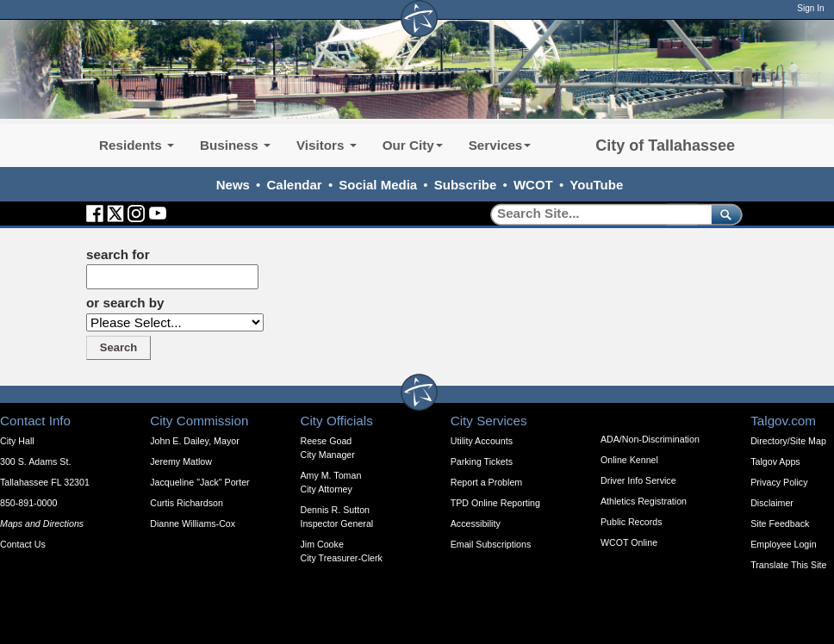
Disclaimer (772, 503)
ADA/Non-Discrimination (650, 439)
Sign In (810, 8)
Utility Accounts (482, 441)
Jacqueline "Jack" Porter (199, 482)
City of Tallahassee (665, 146)
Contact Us (23, 544)
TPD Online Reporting (495, 503)
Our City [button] (413, 145)
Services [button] (500, 145)
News (233, 185)
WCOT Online (629, 542)
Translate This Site (788, 565)
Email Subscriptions (491, 544)
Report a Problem (487, 482)
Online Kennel (629, 460)
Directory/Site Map (788, 441)
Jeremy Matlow (181, 461)
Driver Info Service (638, 480)
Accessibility (476, 523)
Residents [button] (137, 145)
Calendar (295, 185)
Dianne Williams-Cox (193, 523)
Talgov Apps (775, 461)
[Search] (595, 214)
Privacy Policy (779, 482)
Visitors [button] (327, 145)
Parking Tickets (482, 461)
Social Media (378, 185)
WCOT (533, 185)
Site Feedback (780, 523)
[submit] (723, 214)
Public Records (632, 522)
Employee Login (783, 544)
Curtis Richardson (187, 503)
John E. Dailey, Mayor (194, 441)
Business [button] (235, 145)
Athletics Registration (644, 501)
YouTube (596, 185)
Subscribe (466, 185)
